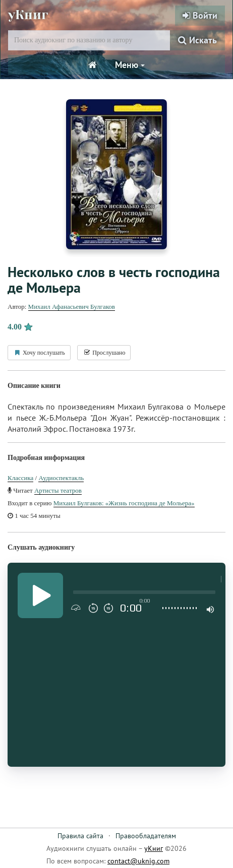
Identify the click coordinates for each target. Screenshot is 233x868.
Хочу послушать (39, 353)
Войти (200, 15)
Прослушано (104, 353)
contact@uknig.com (138, 861)
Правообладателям (146, 836)
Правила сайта (80, 836)
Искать (197, 40)
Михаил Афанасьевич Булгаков (72, 307)
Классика (20, 478)
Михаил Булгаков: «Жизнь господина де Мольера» (124, 503)
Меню (130, 65)
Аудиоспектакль (61, 478)
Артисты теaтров (58, 490)
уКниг (28, 15)
